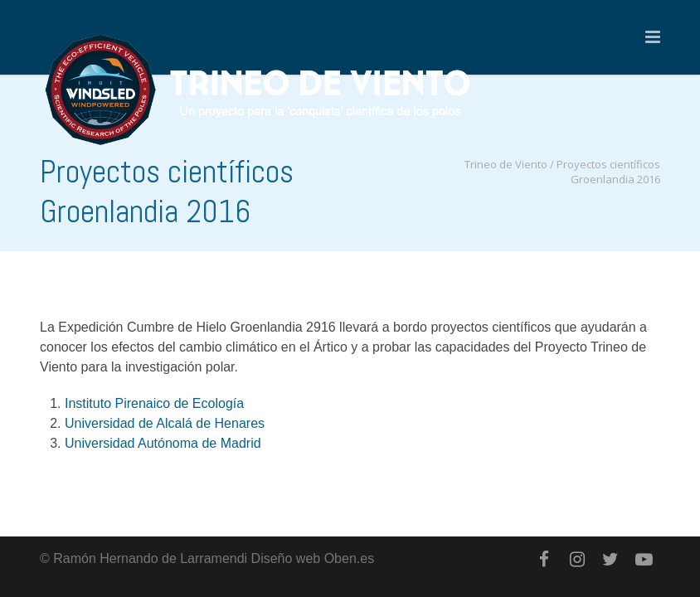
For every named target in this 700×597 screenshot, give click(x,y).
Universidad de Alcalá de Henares (165, 423)
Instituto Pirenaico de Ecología (154, 403)
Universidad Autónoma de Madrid (163, 443)
